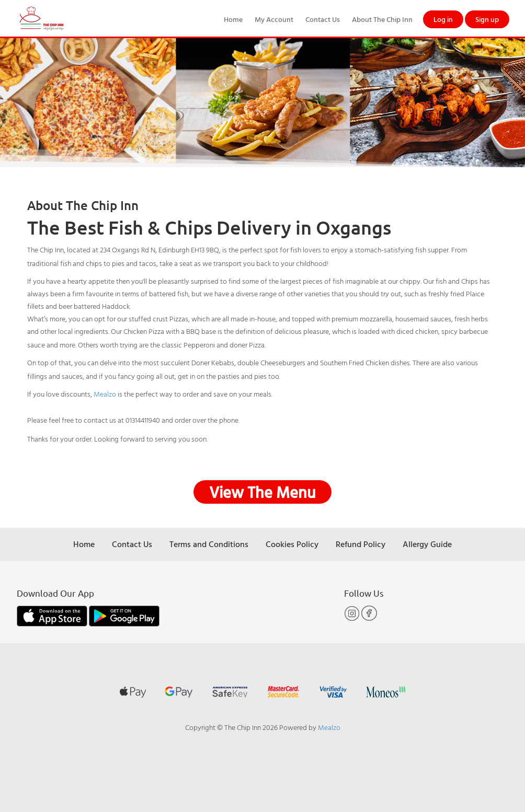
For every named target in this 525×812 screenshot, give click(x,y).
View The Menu (262, 492)
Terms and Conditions (209, 544)
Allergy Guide (427, 544)
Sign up (487, 19)
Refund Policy (361, 544)
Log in (443, 19)
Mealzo (105, 394)
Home (233, 19)
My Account (274, 19)
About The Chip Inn (382, 19)
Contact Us (323, 19)
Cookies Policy (292, 544)
